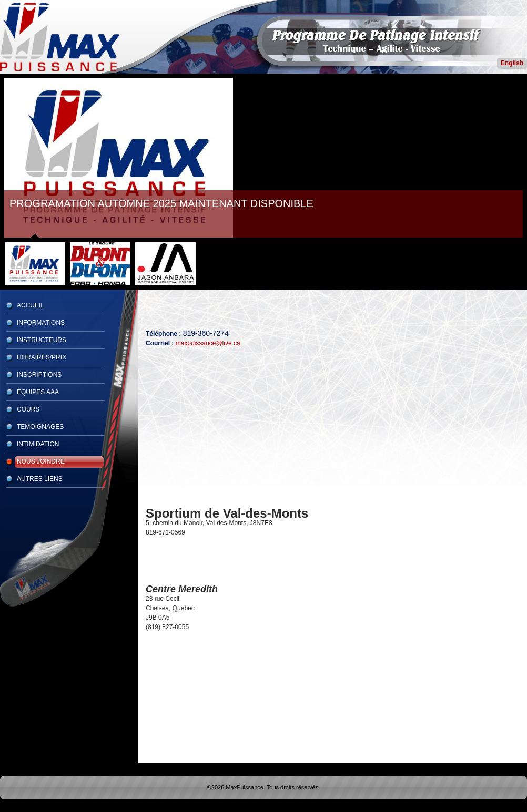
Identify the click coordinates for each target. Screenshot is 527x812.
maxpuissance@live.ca (208, 343)
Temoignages (40, 427)
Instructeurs (42, 340)
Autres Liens (40, 479)
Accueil (31, 305)
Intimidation (38, 444)
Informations (41, 323)
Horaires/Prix (42, 357)
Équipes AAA (38, 392)
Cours (28, 409)
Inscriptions (39, 375)
